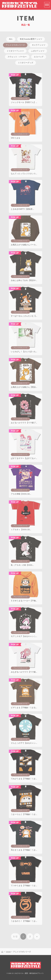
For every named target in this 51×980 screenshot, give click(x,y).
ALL (11, 39)
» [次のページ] (37, 936)
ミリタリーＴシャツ (15, 51)
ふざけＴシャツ (38, 51)
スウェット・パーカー (17, 57)
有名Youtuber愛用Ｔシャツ (31, 39)
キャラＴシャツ (39, 45)
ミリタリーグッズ (26, 63)
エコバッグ (39, 57)
